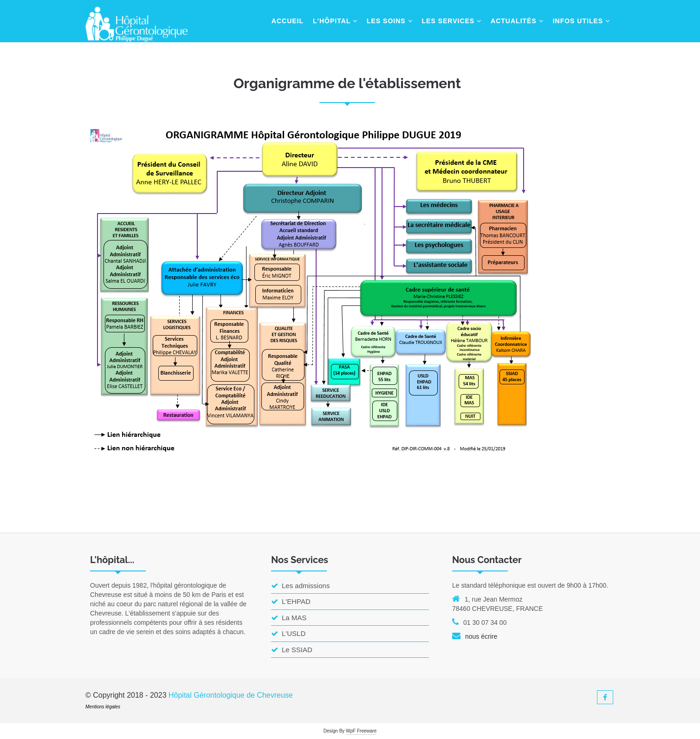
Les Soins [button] (390, 21)
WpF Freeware (361, 731)
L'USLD (288, 633)
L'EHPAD (291, 601)
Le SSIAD (292, 650)
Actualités (517, 21)
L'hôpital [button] (335, 21)
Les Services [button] (452, 21)
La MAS (289, 618)
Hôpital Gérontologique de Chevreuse (231, 695)
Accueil (288, 21)
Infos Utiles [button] (581, 21)
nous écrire (481, 636)
